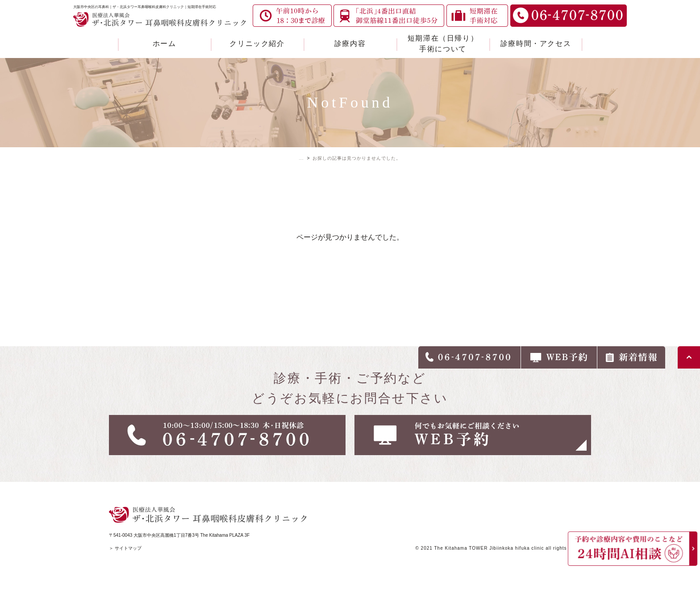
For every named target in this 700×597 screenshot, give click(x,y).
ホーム (165, 44)
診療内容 (350, 44)
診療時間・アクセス (536, 44)
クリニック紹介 (257, 44)
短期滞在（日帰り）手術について (443, 44)
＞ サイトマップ (125, 548)
